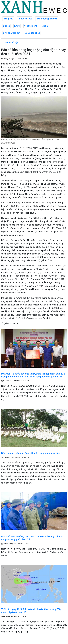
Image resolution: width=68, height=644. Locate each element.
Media (45, 26)
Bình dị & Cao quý (12, 33)
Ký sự (17, 26)
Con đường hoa (32, 33)
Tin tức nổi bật (25, 19)
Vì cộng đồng (31, 26)
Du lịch (6, 26)
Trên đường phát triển (47, 19)
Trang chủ (8, 19)
